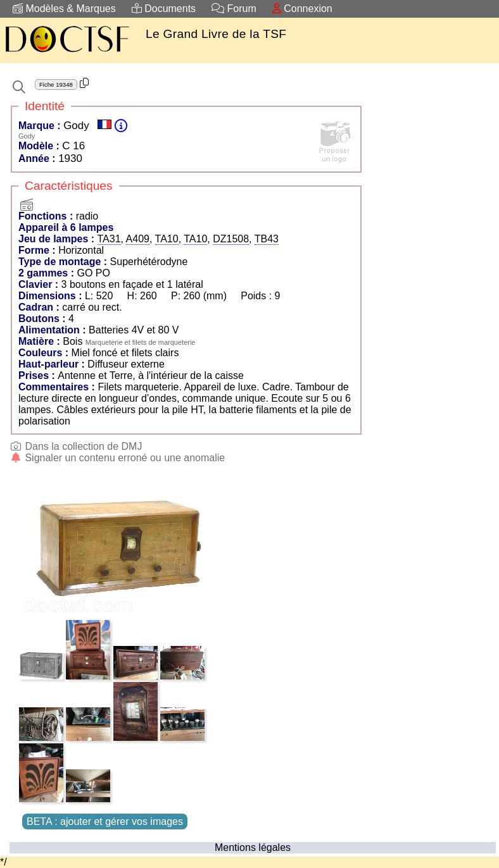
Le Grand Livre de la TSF (216, 34)
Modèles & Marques (64, 9)
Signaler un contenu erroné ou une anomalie (117, 458)
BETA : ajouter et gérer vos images (105, 821)
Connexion (302, 9)
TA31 (109, 239)
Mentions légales (253, 847)
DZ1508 (231, 239)
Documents (164, 9)
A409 (138, 239)
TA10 (167, 239)
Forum (234, 9)
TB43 (267, 239)
